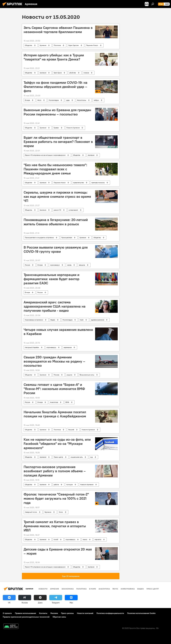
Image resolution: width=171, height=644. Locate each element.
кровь (69, 265)
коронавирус (55, 265)
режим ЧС (57, 210)
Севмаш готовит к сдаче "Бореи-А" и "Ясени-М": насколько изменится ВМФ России (54, 389)
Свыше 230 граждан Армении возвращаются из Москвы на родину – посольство (54, 361)
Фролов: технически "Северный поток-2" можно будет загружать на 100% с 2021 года (56, 498)
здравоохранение (98, 320)
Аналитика (54, 402)
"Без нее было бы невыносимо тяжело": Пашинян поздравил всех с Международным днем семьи (55, 169)
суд (91, 457)
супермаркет (73, 210)
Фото (39, 100)
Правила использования (25, 613)
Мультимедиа (54, 100)
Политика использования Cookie (141, 613)
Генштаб (71, 430)
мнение (86, 73)
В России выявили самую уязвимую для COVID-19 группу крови (56, 249)
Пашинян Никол (92, 45)
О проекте (7, 613)
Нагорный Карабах (32, 347)
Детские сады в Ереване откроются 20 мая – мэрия (58, 551)
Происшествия (67, 238)
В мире (27, 100)
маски (85, 539)
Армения (43, 45)
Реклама (54, 613)
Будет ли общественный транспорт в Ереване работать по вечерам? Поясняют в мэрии (58, 142)
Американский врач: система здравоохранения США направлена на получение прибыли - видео (55, 306)
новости (43, 589)
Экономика (68, 589)
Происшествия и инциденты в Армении (39, 238)
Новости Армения (73, 128)
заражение (68, 347)
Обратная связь (59, 617)
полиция (69, 484)
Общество (29, 45)
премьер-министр (98, 183)
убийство (73, 73)
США (82, 320)
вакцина (82, 265)
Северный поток (31, 512)
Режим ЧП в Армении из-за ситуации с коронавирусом (45, 155)
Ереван (56, 128)
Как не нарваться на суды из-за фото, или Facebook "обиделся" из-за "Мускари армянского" (57, 444)
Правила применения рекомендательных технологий (26, 617)
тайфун (96, 100)
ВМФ (67, 402)
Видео (53, 320)
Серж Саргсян (73, 45)
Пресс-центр (58, 457)
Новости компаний (85, 613)
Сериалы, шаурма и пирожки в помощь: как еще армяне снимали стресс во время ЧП (57, 197)
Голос (61, 512)
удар (68, 100)
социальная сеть (77, 457)
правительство (78, 183)
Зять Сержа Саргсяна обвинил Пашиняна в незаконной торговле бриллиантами (58, 30)
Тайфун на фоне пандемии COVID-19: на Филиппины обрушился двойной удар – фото (56, 87)
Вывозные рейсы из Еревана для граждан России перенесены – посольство (57, 112)
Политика (57, 45)
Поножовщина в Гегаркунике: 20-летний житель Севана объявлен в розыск (56, 222)
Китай (56, 539)
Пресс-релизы (67, 613)
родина (69, 375)
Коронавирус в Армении (34, 320)
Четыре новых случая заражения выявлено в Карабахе (58, 332)
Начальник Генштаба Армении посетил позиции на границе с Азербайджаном (55, 414)
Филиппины (82, 100)
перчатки (98, 539)
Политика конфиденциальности (110, 613)
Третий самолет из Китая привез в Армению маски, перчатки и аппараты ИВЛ (55, 526)
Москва (56, 375)
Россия (27, 265)
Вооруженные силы (87, 375)
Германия (48, 512)
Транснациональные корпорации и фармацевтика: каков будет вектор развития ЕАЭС (52, 279)
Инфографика (128, 589)
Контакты (43, 613)
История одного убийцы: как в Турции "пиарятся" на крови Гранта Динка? (54, 57)
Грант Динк (58, 73)
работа (56, 484)
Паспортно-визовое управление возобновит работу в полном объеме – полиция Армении (55, 471)
